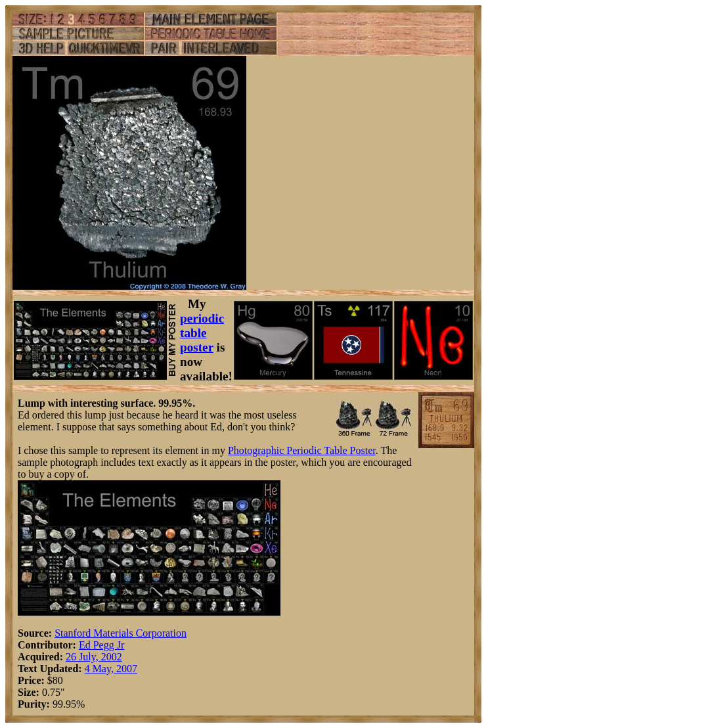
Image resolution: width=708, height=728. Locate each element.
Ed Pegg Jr (101, 645)
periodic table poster (202, 333)
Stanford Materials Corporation (121, 633)
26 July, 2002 (94, 657)
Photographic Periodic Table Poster (302, 450)
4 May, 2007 (111, 669)
